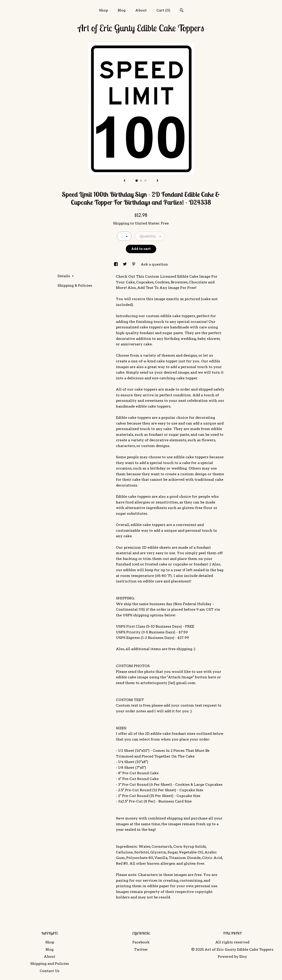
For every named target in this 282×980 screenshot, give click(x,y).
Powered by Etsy (232, 957)
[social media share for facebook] (116, 264)
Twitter (141, 949)
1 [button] (137, 181)
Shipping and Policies (50, 964)
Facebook (141, 942)
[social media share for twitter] (125, 264)
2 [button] (141, 181)
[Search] (182, 11)
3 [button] (145, 181)
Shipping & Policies (75, 285)
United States (147, 223)
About (141, 10)
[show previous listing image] (124, 181)
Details (66, 276)
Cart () (163, 10)
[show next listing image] (158, 181)
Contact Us (50, 971)
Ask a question (154, 264)
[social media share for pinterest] (134, 264)
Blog (122, 10)
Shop (103, 10)
